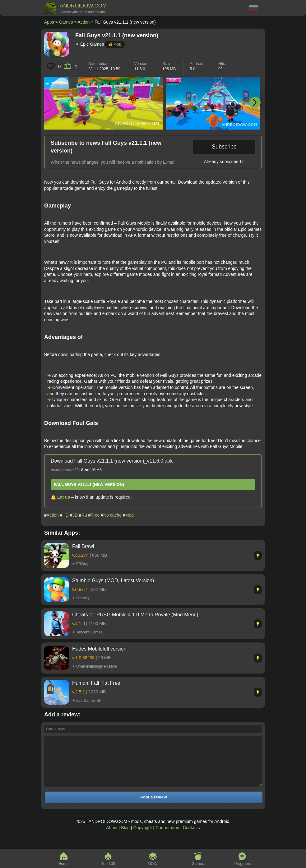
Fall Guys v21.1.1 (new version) (89, 484)
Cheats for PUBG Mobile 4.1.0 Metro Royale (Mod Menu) (135, 615)
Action (83, 22)
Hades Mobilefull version (99, 649)
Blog (125, 837)
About (112, 837)
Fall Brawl (83, 546)
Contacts (191, 837)
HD (65, 515)
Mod (130, 515)
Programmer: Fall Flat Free (96, 683)
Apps (49, 22)
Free (95, 515)
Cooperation (167, 837)
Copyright (143, 837)
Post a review (153, 806)
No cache (112, 515)
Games (66, 22)
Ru (84, 515)
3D (75, 515)
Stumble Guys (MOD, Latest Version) (113, 580)
